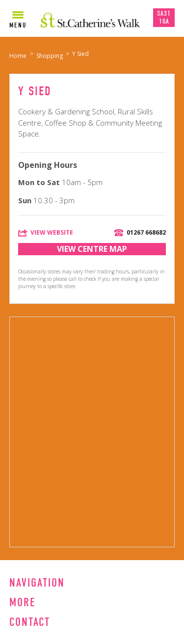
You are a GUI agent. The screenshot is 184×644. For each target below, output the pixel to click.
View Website (52, 232)
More (22, 602)
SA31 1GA (164, 17)
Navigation (37, 583)
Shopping (50, 56)
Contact (30, 622)
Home (18, 56)
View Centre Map (92, 249)
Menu (18, 25)
